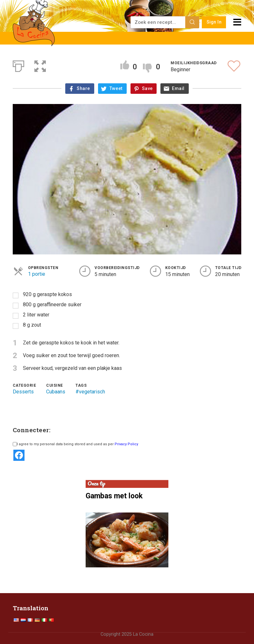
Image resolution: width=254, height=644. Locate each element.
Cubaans (56, 392)
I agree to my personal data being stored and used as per (75, 444)
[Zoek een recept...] (158, 22)
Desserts (23, 392)
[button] (40, 65)
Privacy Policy (126, 444)
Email (178, 89)
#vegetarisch (90, 392)
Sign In (214, 22)
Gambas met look (114, 496)
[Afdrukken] (18, 65)
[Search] (192, 22)
